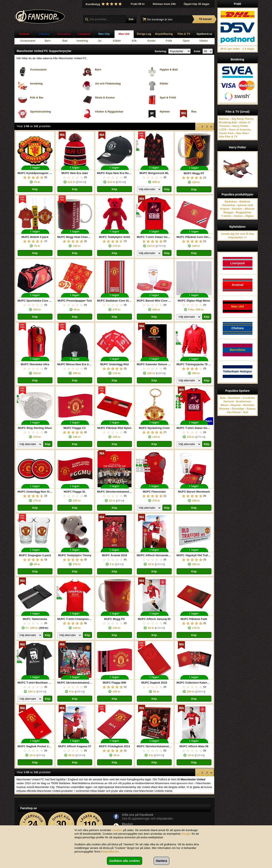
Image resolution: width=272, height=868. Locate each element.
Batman (224, 119)
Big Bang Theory (243, 119)
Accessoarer (28, 41)
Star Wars (242, 133)
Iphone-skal (245, 205)
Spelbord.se (204, 34)
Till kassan (205, 19)
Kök (134, 41)
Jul (100, 41)
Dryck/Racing (164, 34)
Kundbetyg (104, 4)
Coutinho (249, 398)
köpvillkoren (111, 852)
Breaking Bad (228, 122)
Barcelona (64, 34)
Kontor (152, 41)
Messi (224, 405)
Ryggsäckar (244, 212)
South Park (226, 133)
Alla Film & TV (228, 137)
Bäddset (245, 202)
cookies (117, 830)
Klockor (237, 209)
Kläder (117, 41)
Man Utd (124, 34)
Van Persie (234, 412)
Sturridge (238, 409)
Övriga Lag (144, 34)
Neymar (236, 405)
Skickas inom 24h (164, 4)
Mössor (250, 209)
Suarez (251, 409)
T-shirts (226, 216)
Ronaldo (249, 405)
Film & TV (184, 34)
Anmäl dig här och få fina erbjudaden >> (237, 236)
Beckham (234, 398)
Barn (47, 41)
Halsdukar (229, 205)
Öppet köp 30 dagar (196, 4)
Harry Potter (240, 126)
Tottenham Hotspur (237, 371)
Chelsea (44, 34)
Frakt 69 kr (138, 4)
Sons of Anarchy (240, 130)
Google (186, 834)
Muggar (228, 212)
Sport (186, 41)
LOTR (223, 130)
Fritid (169, 41)
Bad (65, 41)
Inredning (82, 41)
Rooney (224, 409)
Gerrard (228, 401)
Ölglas (249, 216)
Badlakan (231, 202)
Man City (104, 34)
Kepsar (225, 209)
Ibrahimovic (244, 401)
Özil (246, 412)
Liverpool (84, 34)
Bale (223, 398)
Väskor (203, 41)
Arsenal (24, 34)
